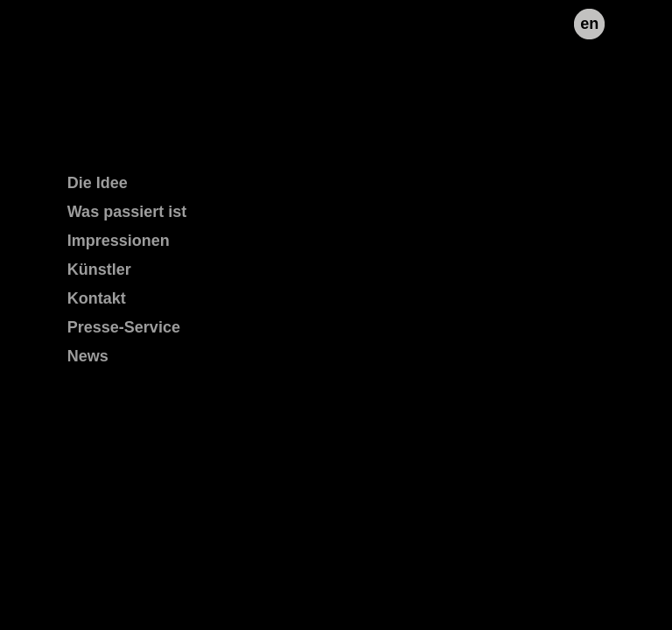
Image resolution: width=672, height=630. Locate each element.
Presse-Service (124, 327)
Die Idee (98, 183)
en (589, 24)
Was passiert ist (127, 212)
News (88, 356)
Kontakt (97, 298)
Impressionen (119, 241)
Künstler (99, 269)
